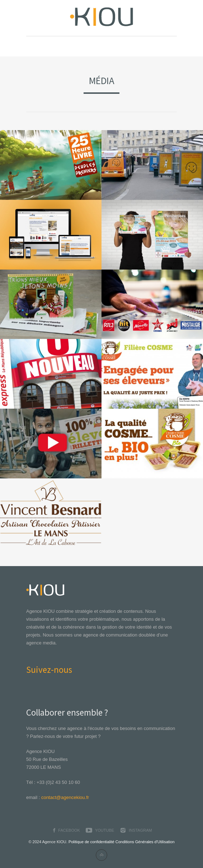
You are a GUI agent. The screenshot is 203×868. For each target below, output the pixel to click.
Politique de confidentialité (91, 842)
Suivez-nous (49, 670)
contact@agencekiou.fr (65, 797)
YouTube (105, 830)
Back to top (101, 855)
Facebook (69, 830)
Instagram (140, 830)
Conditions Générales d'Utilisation (145, 842)
